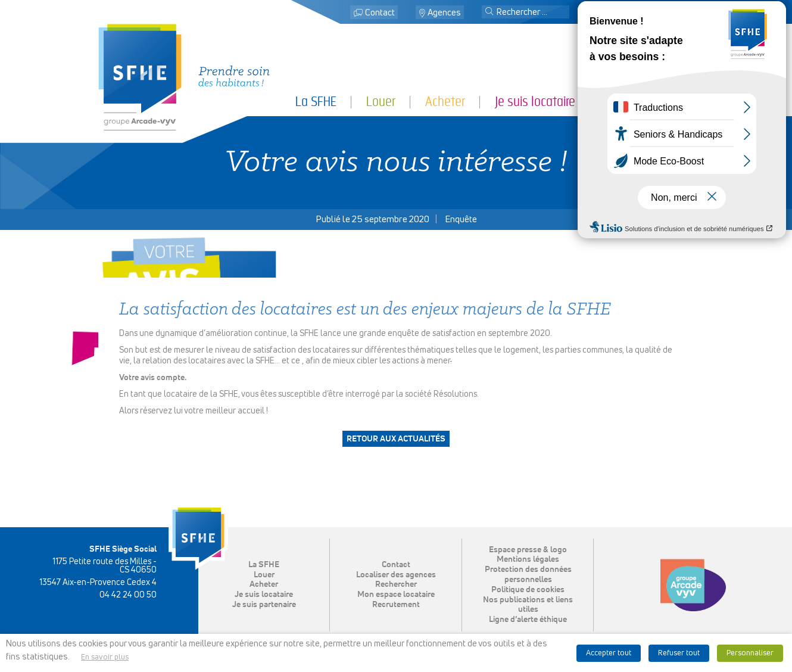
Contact (380, 13)
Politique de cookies (528, 590)
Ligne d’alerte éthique (528, 620)
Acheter (445, 102)
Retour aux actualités (396, 439)
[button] (489, 13)
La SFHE (316, 102)
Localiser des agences (396, 575)
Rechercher (396, 584)
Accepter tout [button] (609, 653)
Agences (444, 13)
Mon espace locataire (637, 13)
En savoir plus (105, 657)
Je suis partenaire (649, 102)
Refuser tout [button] (679, 653)
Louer (381, 102)
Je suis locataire (535, 102)
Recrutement (396, 605)
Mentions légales (528, 559)
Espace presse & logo (528, 550)
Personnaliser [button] (750, 653)
